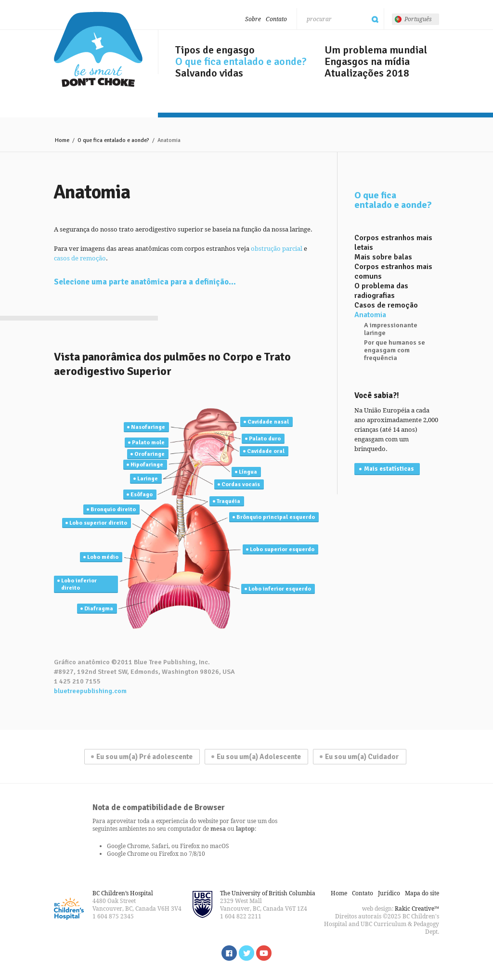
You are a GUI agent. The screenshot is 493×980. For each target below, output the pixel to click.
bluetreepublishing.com (90, 691)
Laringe (148, 479)
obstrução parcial (277, 248)
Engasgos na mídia (367, 62)
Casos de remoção (386, 305)
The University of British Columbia (268, 893)
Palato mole (148, 443)
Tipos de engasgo (215, 50)
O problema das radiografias (381, 291)
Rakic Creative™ (417, 909)
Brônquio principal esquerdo (276, 517)
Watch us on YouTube (264, 953)
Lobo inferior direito (79, 584)
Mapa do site (422, 893)
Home (62, 140)
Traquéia (228, 501)
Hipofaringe (147, 465)
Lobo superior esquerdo (282, 549)
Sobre (253, 19)
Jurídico (389, 893)
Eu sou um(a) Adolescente (259, 757)
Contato (276, 19)
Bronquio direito (113, 509)
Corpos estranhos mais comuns (393, 271)
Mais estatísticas (389, 469)
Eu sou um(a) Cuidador (362, 757)
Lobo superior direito (98, 523)
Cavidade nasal (268, 422)
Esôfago (142, 495)
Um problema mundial (376, 50)
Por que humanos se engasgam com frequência (395, 350)
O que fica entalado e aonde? (241, 62)
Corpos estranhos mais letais (393, 243)
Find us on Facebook (229, 953)
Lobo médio (103, 557)
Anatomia (370, 315)
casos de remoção (80, 258)
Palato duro (265, 439)
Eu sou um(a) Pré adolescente (144, 757)
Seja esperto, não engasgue (98, 49)
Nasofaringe (148, 427)
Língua (248, 472)
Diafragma (99, 609)
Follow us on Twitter (246, 953)
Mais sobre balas (383, 257)
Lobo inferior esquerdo (280, 589)
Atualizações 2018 (367, 73)
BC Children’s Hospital (123, 893)
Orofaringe (149, 454)
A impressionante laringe (391, 329)
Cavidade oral (266, 451)
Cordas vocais (241, 484)
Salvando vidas (209, 73)
